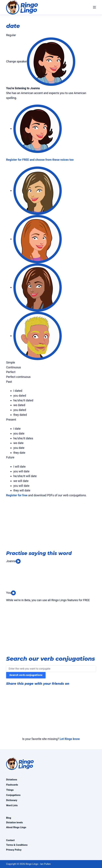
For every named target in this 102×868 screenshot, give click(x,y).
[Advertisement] (51, 525)
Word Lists (12, 805)
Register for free (17, 495)
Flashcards (12, 785)
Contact (10, 840)
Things (10, 790)
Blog (9, 818)
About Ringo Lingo (16, 827)
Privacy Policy (14, 850)
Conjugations (13, 795)
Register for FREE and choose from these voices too (40, 160)
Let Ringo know (70, 739)
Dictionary (12, 800)
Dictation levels (15, 823)
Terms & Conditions (17, 845)
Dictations (12, 780)
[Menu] (94, 7)
